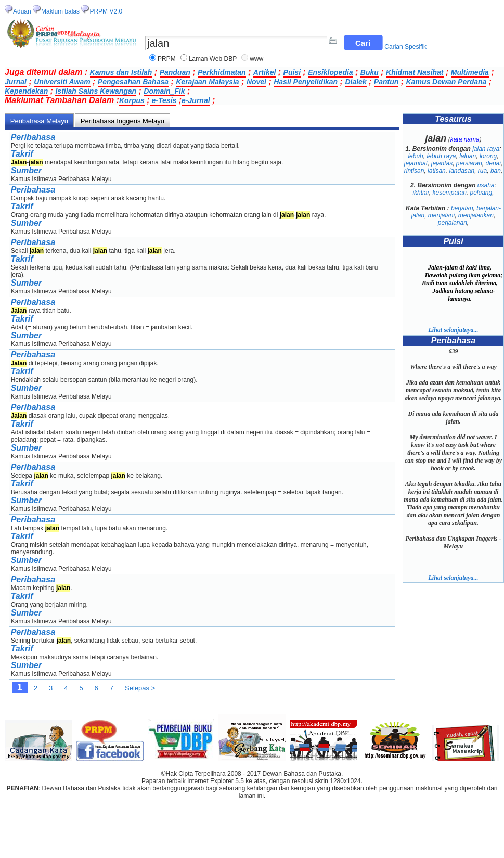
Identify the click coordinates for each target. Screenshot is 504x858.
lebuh (415, 156)
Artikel (265, 72)
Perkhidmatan (222, 72)
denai (493, 163)
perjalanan (453, 223)
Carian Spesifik (405, 47)
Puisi (292, 72)
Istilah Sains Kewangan (96, 91)
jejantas (442, 163)
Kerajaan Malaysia (207, 82)
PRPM (167, 59)
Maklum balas (60, 11)
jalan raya (486, 149)
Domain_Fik (164, 91)
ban (496, 171)
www (256, 59)
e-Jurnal (196, 100)
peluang (481, 193)
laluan (468, 156)
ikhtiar (421, 193)
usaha (486, 185)
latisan (437, 171)
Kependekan (26, 91)
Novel (256, 82)
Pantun (386, 82)
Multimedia (470, 72)
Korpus (132, 100)
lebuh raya (441, 156)
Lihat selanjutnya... (453, 330)
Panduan (175, 72)
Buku (370, 72)
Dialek (356, 82)
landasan (462, 171)
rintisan (414, 171)
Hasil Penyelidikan (306, 82)
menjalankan (476, 215)
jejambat (416, 163)
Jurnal (16, 82)
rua (482, 171)
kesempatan (449, 193)
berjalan (462, 208)
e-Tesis (163, 100)
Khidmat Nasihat (415, 72)
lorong (488, 156)
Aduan (22, 11)
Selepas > (140, 688)
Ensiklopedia (330, 72)
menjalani (441, 215)
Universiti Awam (62, 82)
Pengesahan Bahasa (133, 82)
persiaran (469, 163)
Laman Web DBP (213, 59)
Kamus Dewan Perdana (447, 82)
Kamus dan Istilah (121, 72)
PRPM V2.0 (106, 11)
